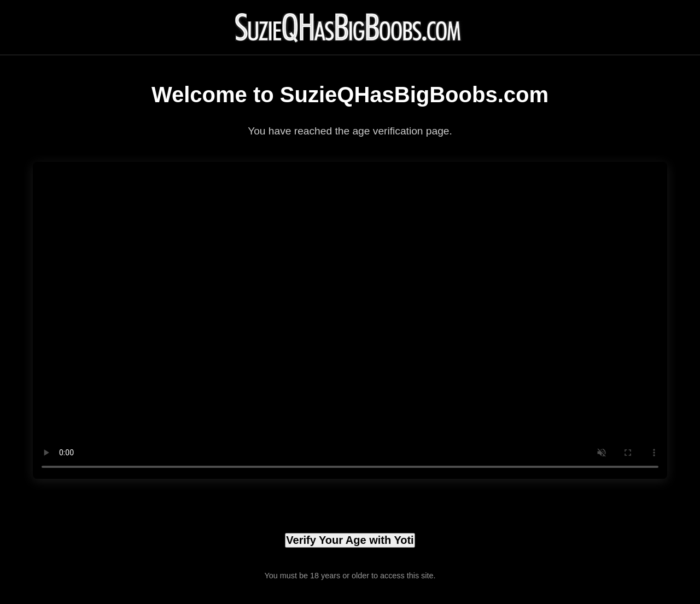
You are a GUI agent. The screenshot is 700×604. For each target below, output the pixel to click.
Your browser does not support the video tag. (350, 320)
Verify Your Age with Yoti (350, 540)
